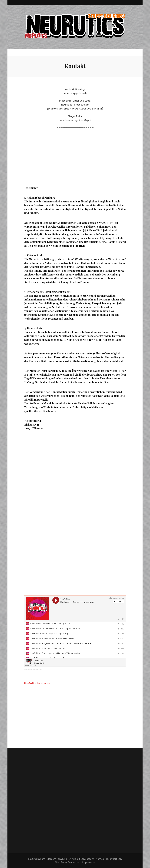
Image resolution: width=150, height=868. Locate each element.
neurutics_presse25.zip (75, 105)
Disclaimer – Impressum (82, 862)
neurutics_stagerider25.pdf (75, 120)
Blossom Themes (94, 859)
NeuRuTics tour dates (37, 683)
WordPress (61, 862)
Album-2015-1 (38, 670)
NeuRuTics (28, 670)
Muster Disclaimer (45, 411)
